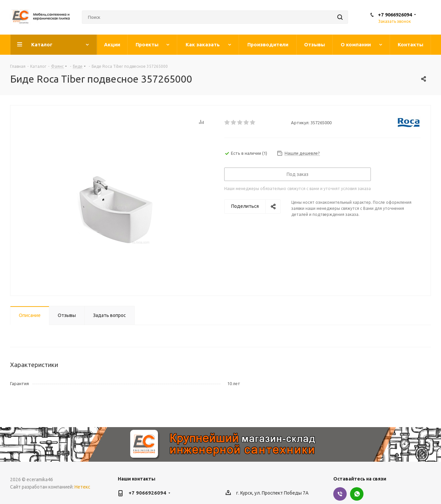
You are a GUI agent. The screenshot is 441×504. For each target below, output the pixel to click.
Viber (340, 494)
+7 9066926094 (395, 15)
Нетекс (82, 487)
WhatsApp (357, 494)
